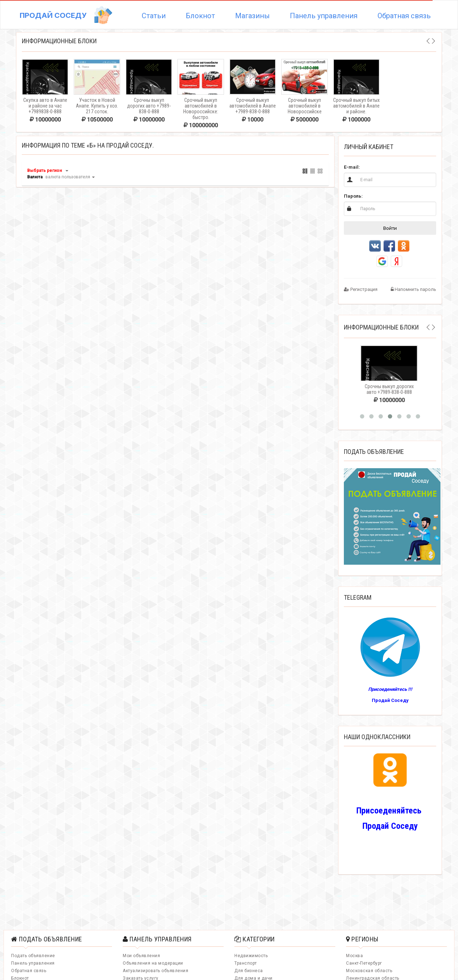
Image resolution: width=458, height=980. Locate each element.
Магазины (252, 16)
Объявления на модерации (153, 963)
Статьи (154, 16)
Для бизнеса (249, 971)
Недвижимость (251, 956)
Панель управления (324, 16)
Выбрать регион (45, 170)
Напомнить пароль (413, 289)
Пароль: (353, 196)
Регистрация (361, 289)
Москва (354, 956)
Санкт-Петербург (364, 963)
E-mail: (352, 167)
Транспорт (246, 963)
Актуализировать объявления (155, 971)
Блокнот (200, 16)
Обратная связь (404, 16)
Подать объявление (33, 956)
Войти (390, 228)
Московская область (369, 971)
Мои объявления (141, 956)
